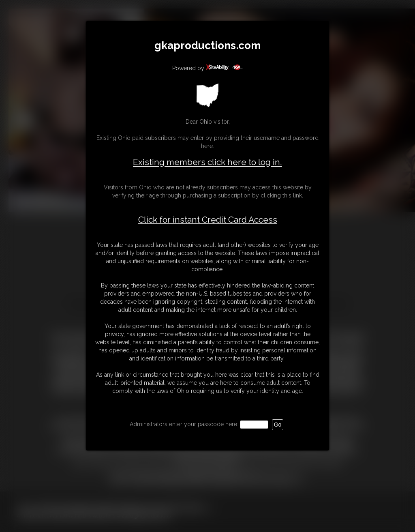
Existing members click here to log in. (207, 162)
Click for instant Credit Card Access (208, 220)
